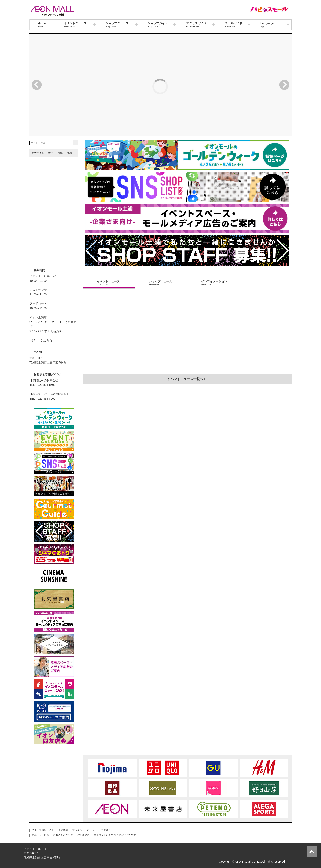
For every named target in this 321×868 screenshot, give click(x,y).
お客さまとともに (63, 835)
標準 (60, 153)
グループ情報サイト (43, 830)
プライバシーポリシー (85, 830)
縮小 (51, 153)
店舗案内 (63, 830)
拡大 (70, 153)
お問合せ (106, 830)
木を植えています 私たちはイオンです (115, 835)
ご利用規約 (83, 835)
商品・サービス (40, 835)
